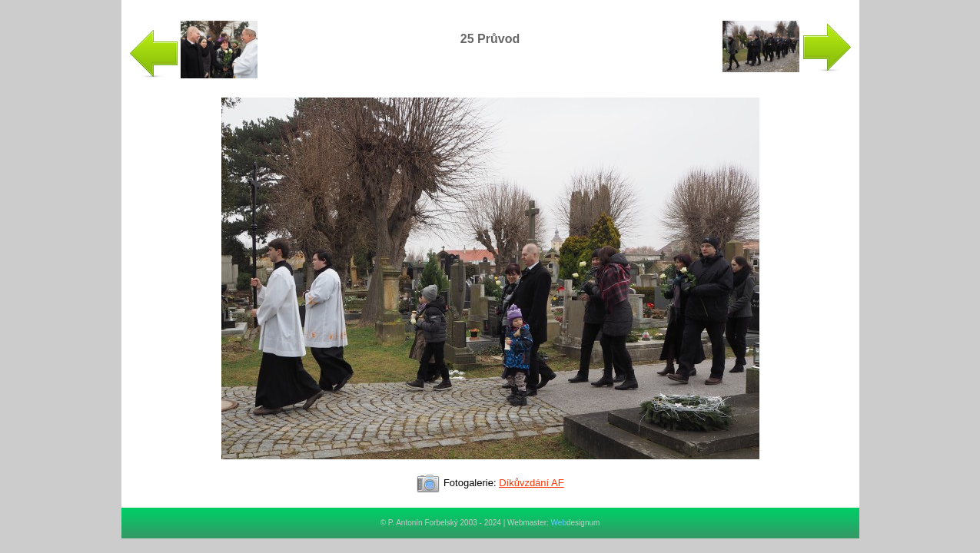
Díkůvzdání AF (532, 483)
